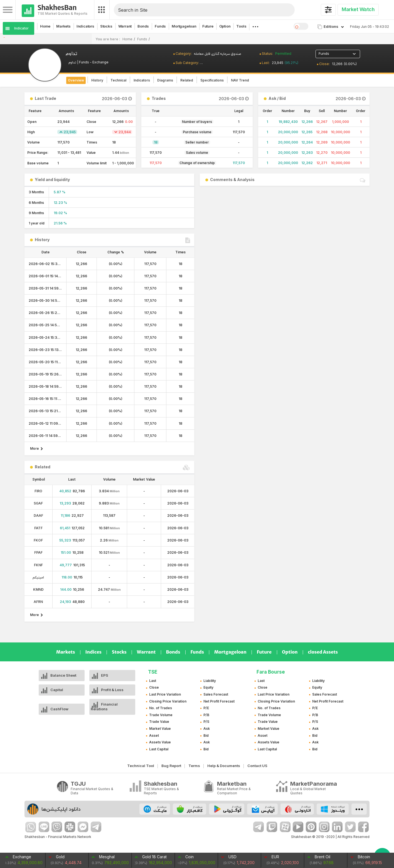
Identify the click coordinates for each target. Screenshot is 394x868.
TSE (153, 672)
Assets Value (160, 742)
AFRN (38, 602)
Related (187, 80)
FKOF (38, 540)
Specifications (212, 80)
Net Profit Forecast (219, 701)
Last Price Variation (165, 694)
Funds (160, 26)
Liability (210, 681)
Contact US (257, 766)
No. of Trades (161, 708)
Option (225, 26)
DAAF (38, 515)
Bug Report (171, 766)
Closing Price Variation (168, 701)
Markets (63, 26)
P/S (206, 722)
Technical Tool (141, 766)
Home (45, 26)
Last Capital (159, 749)
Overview (76, 80)
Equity (208, 687)
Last (153, 681)
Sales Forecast (216, 694)
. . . (255, 25)
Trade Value (159, 722)
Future (208, 26)
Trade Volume (161, 715)
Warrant (125, 26)
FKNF (38, 565)
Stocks (106, 26)
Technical (118, 80)
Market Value (160, 729)
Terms (194, 766)
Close (154, 687)
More (37, 448)
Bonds (143, 26)
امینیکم (38, 577)
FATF (38, 528)
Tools (241, 26)
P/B (206, 715)
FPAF (38, 552)
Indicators (85, 26)
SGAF (38, 503)
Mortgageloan (184, 26)
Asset (154, 735)
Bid (206, 735)
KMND (38, 589)
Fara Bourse (271, 672)
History (97, 80)
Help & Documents (224, 766)
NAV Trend (240, 80)
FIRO (38, 491)
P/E (206, 708)
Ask (207, 729)
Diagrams (165, 80)
